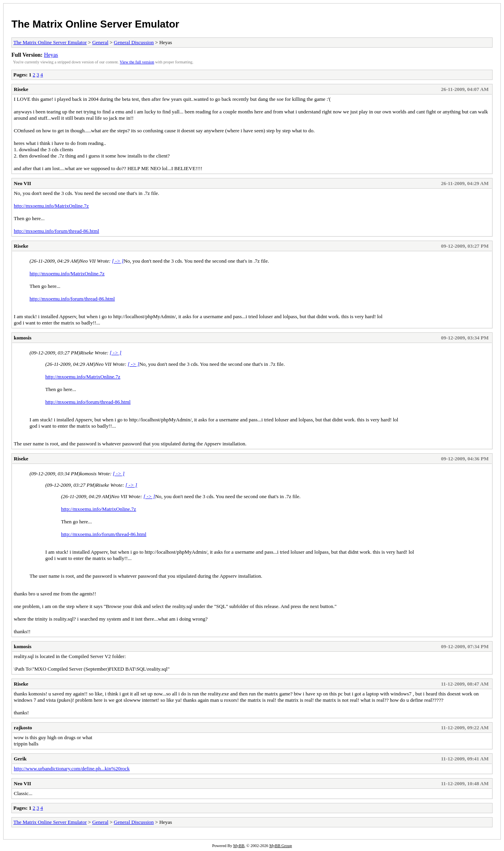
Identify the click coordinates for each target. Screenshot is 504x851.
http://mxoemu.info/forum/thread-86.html (57, 231)
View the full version (137, 62)
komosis (23, 338)
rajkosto (23, 728)
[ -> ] (118, 261)
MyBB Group (281, 846)
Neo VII (22, 183)
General (100, 42)
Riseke (21, 89)
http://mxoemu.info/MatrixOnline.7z (51, 206)
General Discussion (134, 42)
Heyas (51, 55)
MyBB (239, 846)
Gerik (20, 759)
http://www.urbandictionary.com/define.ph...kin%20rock (72, 768)
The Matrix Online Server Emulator (95, 24)
